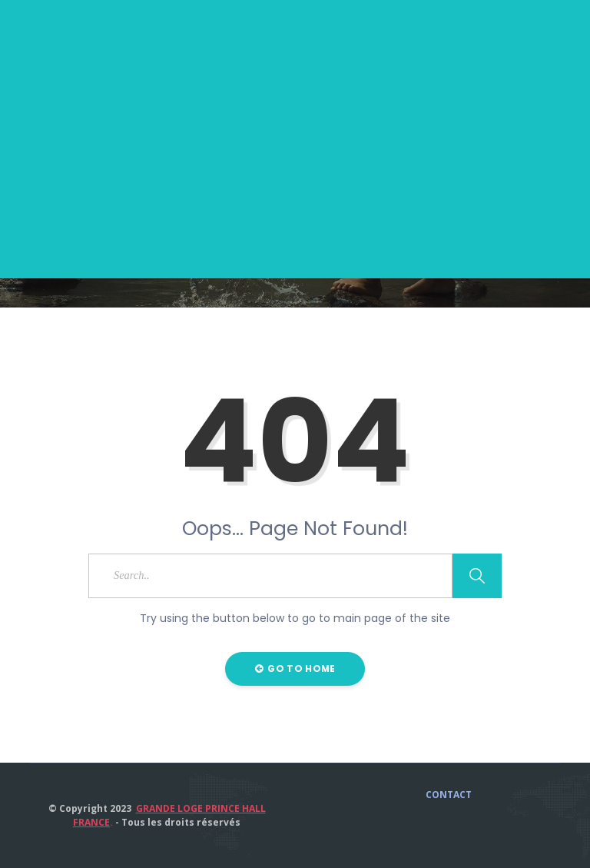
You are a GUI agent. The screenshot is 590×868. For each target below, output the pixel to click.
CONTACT (449, 795)
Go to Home (295, 668)
